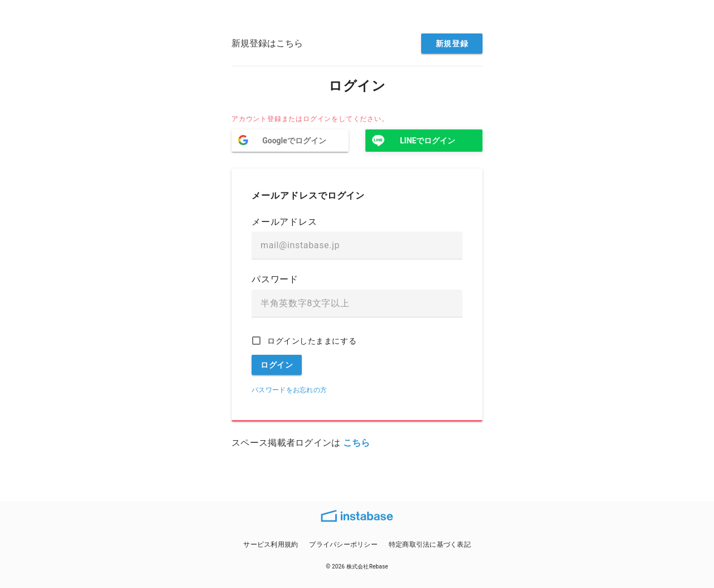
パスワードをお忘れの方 (289, 390)
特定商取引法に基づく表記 (430, 544)
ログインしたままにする (312, 341)
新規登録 (452, 44)
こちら (357, 443)
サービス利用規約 (271, 544)
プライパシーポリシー (343, 544)
